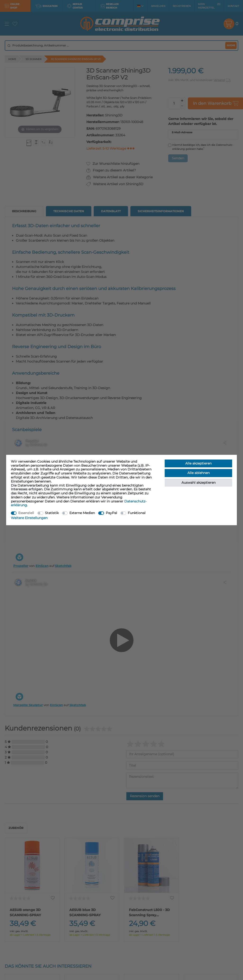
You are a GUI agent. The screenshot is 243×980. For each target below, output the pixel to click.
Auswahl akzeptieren (199, 483)
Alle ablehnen (199, 473)
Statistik (52, 513)
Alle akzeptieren (198, 463)
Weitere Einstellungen (29, 518)
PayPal (111, 513)
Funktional (137, 513)
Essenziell (26, 513)
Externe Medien (82, 513)
